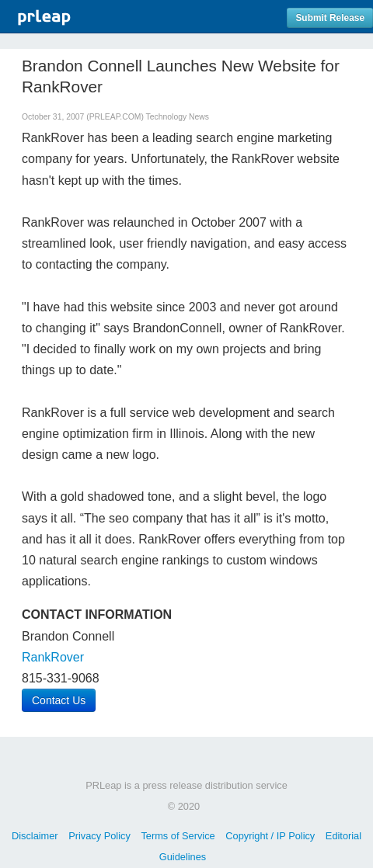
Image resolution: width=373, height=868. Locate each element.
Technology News (178, 117)
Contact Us (59, 700)
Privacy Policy (99, 836)
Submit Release (330, 18)
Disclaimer (35, 836)
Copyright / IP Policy (270, 836)
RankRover (53, 657)
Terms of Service (178, 836)
